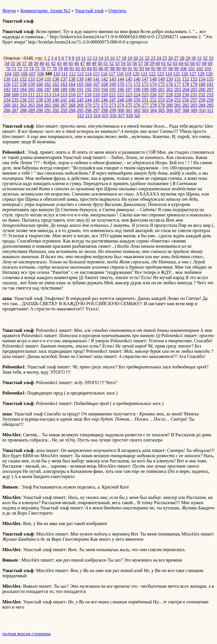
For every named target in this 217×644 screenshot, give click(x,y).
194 (104, 89)
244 (88, 100)
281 (178, 105)
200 (153, 89)
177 (178, 84)
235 (15, 100)
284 (202, 105)
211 (31, 95)
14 (101, 58)
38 (30, 63)
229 (178, 95)
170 (121, 84)
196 (121, 89)
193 (96, 89)
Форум (9, 11)
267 (64, 105)
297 (96, 110)
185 (31, 89)
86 (101, 69)
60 (158, 63)
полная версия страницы (27, 634)
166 (88, 84)
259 (210, 100)
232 (202, 95)
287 (15, 110)
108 (40, 74)
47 (82, 63)
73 (26, 69)
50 (100, 63)
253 (161, 100)
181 (210, 84)
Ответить (117, 11)
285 (210, 105)
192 (88, 89)
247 (113, 100)
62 (169, 63)
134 (39, 79)
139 (80, 79)
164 (72, 84)
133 (31, 79)
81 (72, 69)
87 (107, 69)
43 (59, 63)
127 (193, 74)
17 (118, 58)
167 (96, 84)
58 (146, 63)
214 (56, 95)
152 (186, 79)
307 (178, 110)
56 (135, 63)
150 (169, 79)
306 (169, 110)
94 (147, 69)
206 (202, 89)
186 (39, 89)
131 (15, 79)
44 (65, 63)
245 (96, 100)
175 (161, 84)
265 (48, 105)
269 (80, 105)
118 (120, 74)
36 (19, 63)
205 (194, 89)
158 (23, 84)
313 (89, 116)
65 (187, 63)
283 (194, 105)
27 (176, 58)
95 (153, 69)
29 (188, 58)
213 (48, 95)
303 (145, 110)
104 (8, 74)
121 (144, 74)
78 (55, 69)
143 (113, 79)
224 (137, 95)
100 (183, 69)
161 (48, 84)
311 (210, 110)
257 (194, 100)
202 (169, 89)
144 (121, 79)
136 (56, 79)
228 (169, 95)
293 (64, 110)
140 (88, 79)
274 (121, 105)
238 (39, 100)
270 (88, 105)
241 (64, 100)
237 (31, 100)
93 (142, 69)
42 (53, 63)
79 (60, 69)
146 (137, 79)
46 (77, 63)
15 (106, 58)
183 (15, 89)
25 (164, 58)
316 (113, 116)
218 (88, 95)
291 (48, 110)
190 (72, 89)
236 (23, 100)
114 (88, 74)
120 (136, 74)
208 (7, 95)
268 (72, 105)
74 (31, 69)
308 (186, 110)
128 (201, 74)
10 (78, 58)
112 (72, 74)
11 (83, 58)
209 (15, 95)
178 (186, 84)
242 (72, 100)
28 (182, 58)
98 (171, 69)
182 (7, 89)
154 (202, 79)
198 (137, 89)
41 (48, 63)
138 (72, 79)
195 (113, 89)
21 (141, 58)
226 (153, 95)
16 (112, 58)
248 (121, 100)
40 (42, 63)
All (137, 116)
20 (135, 58)
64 (181, 63)
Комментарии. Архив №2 (45, 11)
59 (152, 63)
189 (64, 89)
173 (145, 84)
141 (96, 79)
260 (7, 105)
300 (121, 110)
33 (211, 58)
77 (49, 69)
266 (56, 105)
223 (129, 95)
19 (130, 58)
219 (96, 95)
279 (161, 105)
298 (104, 110)
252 (153, 100)
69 (210, 63)
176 (169, 84)
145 (129, 79)
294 (72, 110)
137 (64, 79)
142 (104, 79)
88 (113, 69)
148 (153, 79)
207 (210, 89)
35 (13, 63)
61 (164, 63)
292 (56, 110)
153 (194, 79)
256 (186, 100)
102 (200, 69)
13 (95, 58)
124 (169, 74)
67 (198, 63)
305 (161, 110)
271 (96, 105)
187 (48, 89)
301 (129, 110)
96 (159, 69)
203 (178, 89)
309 (194, 110)
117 (112, 74)
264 (39, 105)
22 (147, 58)
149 (161, 79)
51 (106, 63)
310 (202, 110)
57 (140, 63)
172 (137, 84)
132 (23, 79)
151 (178, 79)
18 (124, 58)
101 (191, 69)
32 (205, 58)
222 (121, 95)
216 (72, 95)
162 (56, 84)
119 (128, 74)
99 (176, 69)
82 (78, 69)
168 (104, 84)
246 (104, 100)
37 (24, 63)
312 (81, 116)
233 (210, 95)
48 (88, 63)
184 (23, 89)
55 (129, 63)
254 (169, 100)
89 (118, 69)
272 (104, 105)
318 (129, 116)
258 (202, 100)
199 (145, 89)
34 (7, 63)
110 (56, 74)
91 (130, 69)
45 (71, 63)
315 (105, 116)
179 (194, 84)
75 (37, 69)
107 (32, 74)
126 (185, 74)
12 (89, 58)
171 (129, 84)
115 (96, 74)
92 (136, 69)
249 (129, 100)
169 (113, 84)
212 (39, 95)
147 (145, 79)
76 (43, 69)
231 (194, 95)
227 (161, 95)
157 (15, 84)
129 (209, 74)
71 (14, 69)
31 (199, 58)
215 (64, 95)
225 (145, 95)
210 (23, 95)
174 (153, 84)
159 (31, 84)
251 (145, 100)
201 (161, 89)
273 (113, 105)
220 (104, 95)
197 (129, 89)
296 (88, 110)
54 (123, 63)
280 (169, 105)
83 (84, 69)
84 (89, 69)
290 (39, 110)
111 (65, 74)
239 (48, 100)
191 (80, 89)
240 (56, 100)
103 (208, 69)
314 (97, 116)
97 (165, 69)
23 (153, 58)
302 (137, 110)
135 (48, 79)
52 (111, 63)
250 (137, 100)
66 (193, 63)
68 (204, 63)
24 (159, 58)
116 (104, 74)
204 (186, 89)
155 (210, 79)
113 (80, 74)
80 (66, 69)
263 (31, 105)
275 (129, 105)
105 (16, 74)
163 (64, 84)
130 (7, 79)
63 (175, 63)
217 (80, 95)
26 (170, 58)
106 (24, 74)
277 (145, 105)
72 (20, 69)
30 (194, 58)
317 (121, 116)
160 (39, 84)
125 (177, 74)
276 (137, 105)
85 (95, 69)
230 (186, 95)
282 (186, 105)
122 (152, 74)
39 (36, 63)
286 (7, 110)
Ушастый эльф (89, 11)
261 (15, 105)
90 (124, 69)
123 (160, 74)
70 (8, 69)
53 (117, 63)
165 (80, 84)
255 (178, 100)
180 (202, 84)
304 (153, 110)
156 (7, 84)
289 (31, 110)
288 (23, 110)
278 (153, 105)
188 (56, 89)
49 (94, 63)
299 (113, 110)
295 (80, 110)
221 (113, 95)
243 (80, 100)
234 (7, 100)
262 (23, 105)
